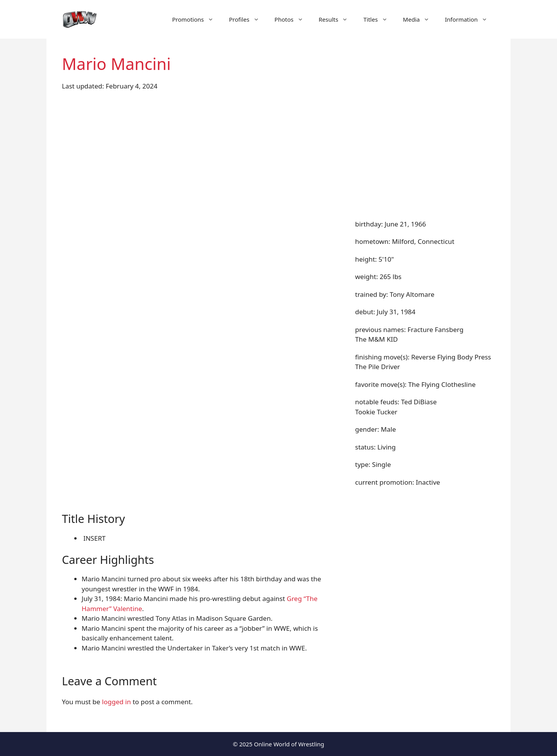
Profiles (248, 19)
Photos (293, 19)
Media (420, 19)
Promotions (197, 19)
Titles (379, 19)
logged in (117, 702)
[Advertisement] (278, 155)
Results (337, 19)
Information (470, 19)
